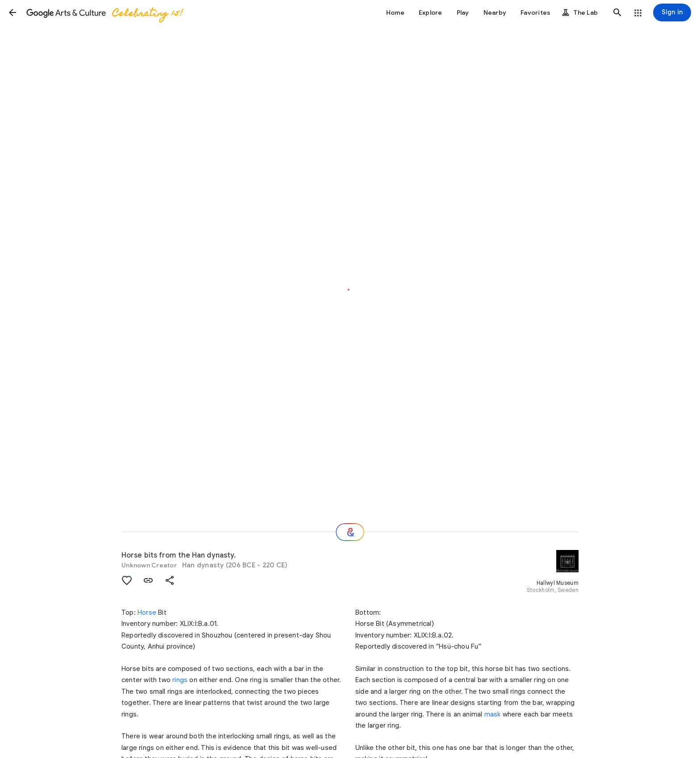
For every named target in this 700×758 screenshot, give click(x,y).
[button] (12, 12)
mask (493, 714)
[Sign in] (672, 12)
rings (180, 680)
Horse (147, 612)
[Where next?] (350, 532)
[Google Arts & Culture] (104, 12)
